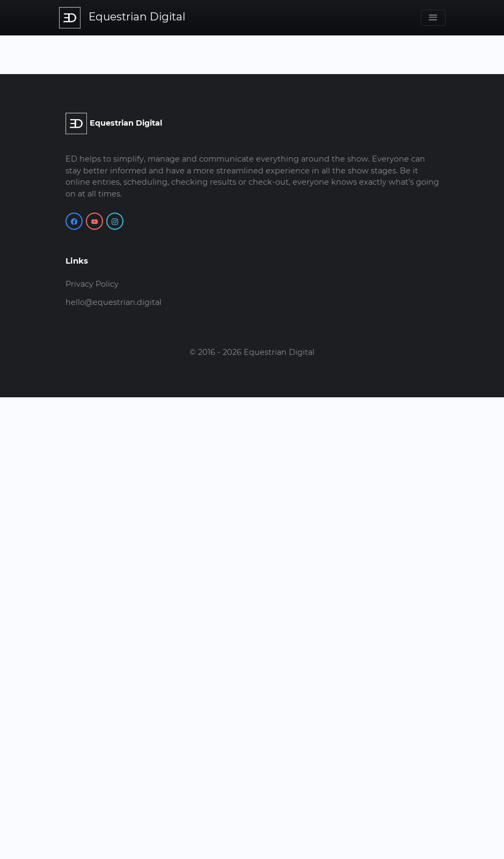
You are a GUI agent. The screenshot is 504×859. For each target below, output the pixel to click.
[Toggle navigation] (433, 18)
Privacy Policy (92, 284)
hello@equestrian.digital (114, 302)
